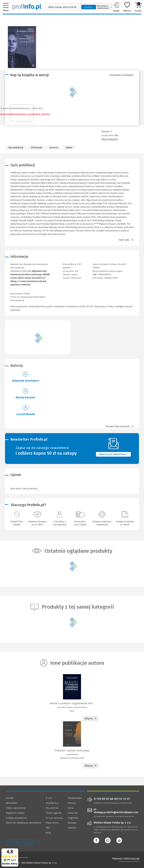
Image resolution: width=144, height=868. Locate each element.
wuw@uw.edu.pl (123, 307)
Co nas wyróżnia (54, 818)
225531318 (15, 310)
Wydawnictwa (75, 798)
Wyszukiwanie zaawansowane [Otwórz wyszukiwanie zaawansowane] (104, 7)
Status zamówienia (16, 808)
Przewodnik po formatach (122, 75)
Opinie (69, 148)
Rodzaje (72, 823)
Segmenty (73, 818)
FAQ (48, 828)
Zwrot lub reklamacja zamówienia (23, 823)
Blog (48, 833)
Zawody (72, 828)
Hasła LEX (73, 813)
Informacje (36, 148)
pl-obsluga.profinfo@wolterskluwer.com (116, 811)
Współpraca (52, 803)
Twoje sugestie (54, 813)
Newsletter (12, 803)
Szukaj (88, 7)
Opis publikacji (16, 148)
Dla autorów (52, 808)
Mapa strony (52, 823)
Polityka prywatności (16, 818)
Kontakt (10, 798)
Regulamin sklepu (15, 813)
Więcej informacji (110, 139)
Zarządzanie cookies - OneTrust (23, 842)
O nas (49, 798)
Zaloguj (116, 7)
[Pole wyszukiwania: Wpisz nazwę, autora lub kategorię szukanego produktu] (62, 7)
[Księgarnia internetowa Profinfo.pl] (27, 7)
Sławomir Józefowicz (26, 381)
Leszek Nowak (26, 414)
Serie (71, 808)
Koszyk (138, 7)
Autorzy (54, 148)
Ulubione (127, 7)
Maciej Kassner (26, 397)
